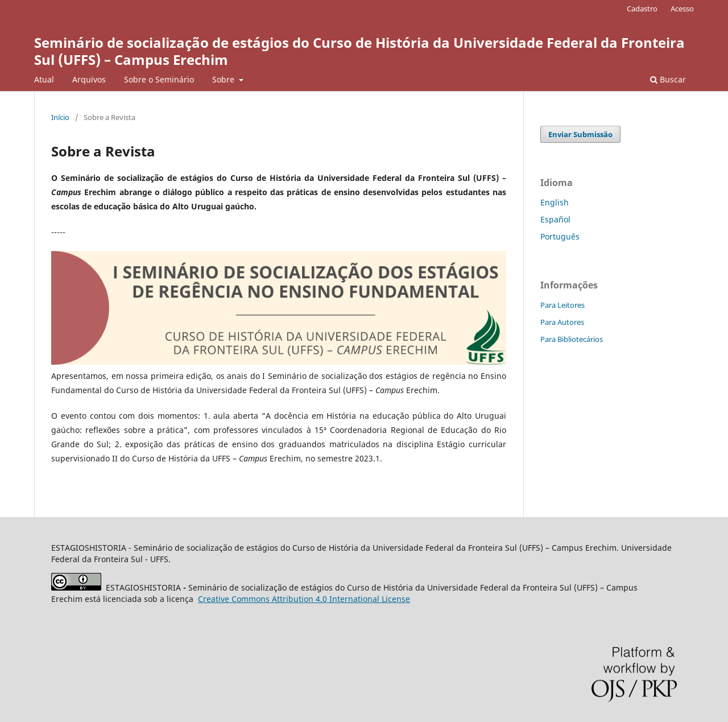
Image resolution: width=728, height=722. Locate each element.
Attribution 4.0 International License (304, 599)
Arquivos (89, 79)
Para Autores (562, 322)
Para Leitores (562, 305)
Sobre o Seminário (159, 79)
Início (60, 117)
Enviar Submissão (580, 134)
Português (560, 236)
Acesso (682, 9)
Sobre (224, 79)
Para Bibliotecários (572, 339)
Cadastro (642, 9)
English (555, 202)
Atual (44, 79)
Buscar (668, 79)
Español (555, 219)
